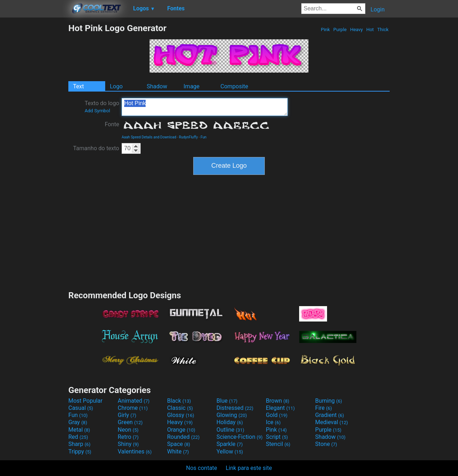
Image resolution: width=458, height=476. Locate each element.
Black (179, 401)
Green (130, 422)
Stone (326, 444)
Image (192, 86)
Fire (324, 408)
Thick (383, 30)
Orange (181, 430)
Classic (180, 408)
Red (78, 437)
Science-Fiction (240, 437)
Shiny (128, 444)
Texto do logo (102, 107)
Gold (277, 415)
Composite (234, 86)
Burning (329, 401)
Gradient (330, 415)
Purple (340, 30)
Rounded (183, 437)
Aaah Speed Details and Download (149, 137)
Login (378, 9)
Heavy (356, 30)
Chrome (133, 408)
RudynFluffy (188, 137)
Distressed (235, 408)
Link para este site (249, 468)
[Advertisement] (34, 130)
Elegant (280, 408)
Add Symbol (97, 111)
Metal (79, 430)
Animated (134, 401)
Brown (277, 401)
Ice (273, 422)
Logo (116, 86)
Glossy (181, 415)
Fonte (112, 124)
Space (179, 444)
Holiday (230, 422)
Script (277, 437)
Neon (128, 430)
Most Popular (86, 401)
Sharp (79, 444)
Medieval (332, 422)
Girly (127, 415)
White (178, 452)
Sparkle (230, 444)
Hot (370, 30)
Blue (227, 401)
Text (78, 86)
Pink (326, 30)
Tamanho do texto (96, 148)
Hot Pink (205, 107)
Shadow (157, 86)
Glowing (232, 415)
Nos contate (202, 468)
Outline (230, 430)
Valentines (135, 452)
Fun (204, 137)
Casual (81, 408)
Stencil (278, 444)
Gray (78, 422)
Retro (128, 437)
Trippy (80, 452)
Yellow (230, 452)
